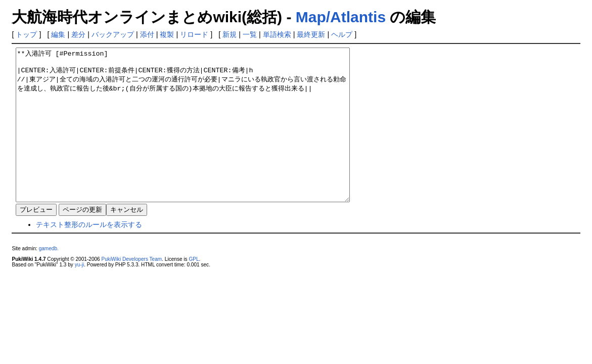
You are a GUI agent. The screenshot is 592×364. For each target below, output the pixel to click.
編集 (58, 34)
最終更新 (311, 34)
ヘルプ (342, 34)
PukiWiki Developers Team (132, 289)
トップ (26, 34)
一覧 (250, 34)
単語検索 (277, 34)
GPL (194, 289)
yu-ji (79, 295)
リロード (194, 34)
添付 (147, 34)
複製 (167, 34)
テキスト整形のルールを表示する (89, 255)
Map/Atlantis (341, 17)
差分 (78, 34)
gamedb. (49, 279)
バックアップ (113, 34)
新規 (230, 34)
